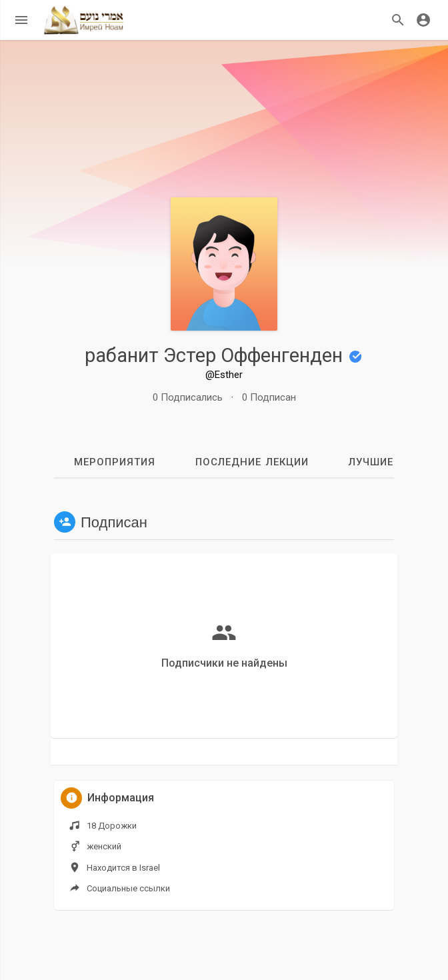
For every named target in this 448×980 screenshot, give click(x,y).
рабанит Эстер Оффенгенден (224, 355)
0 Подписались (188, 397)
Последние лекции (252, 462)
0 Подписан (269, 397)
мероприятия (115, 462)
